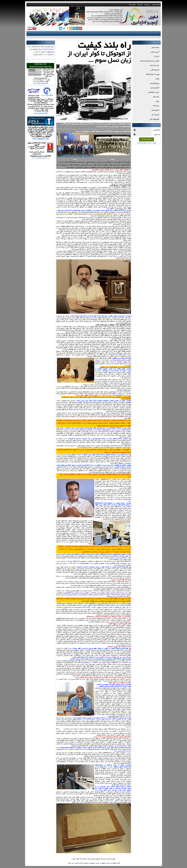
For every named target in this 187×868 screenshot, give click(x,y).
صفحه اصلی (156, 5)
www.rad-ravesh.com (41, 84)
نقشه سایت (75, 859)
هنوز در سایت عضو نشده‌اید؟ (146, 143)
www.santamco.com (41, 139)
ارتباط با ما (84, 859)
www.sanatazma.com (41, 114)
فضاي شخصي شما (94, 859)
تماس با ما (132, 5)
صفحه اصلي (111, 859)
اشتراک (140, 5)
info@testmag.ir (48, 49)
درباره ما (147, 5)
